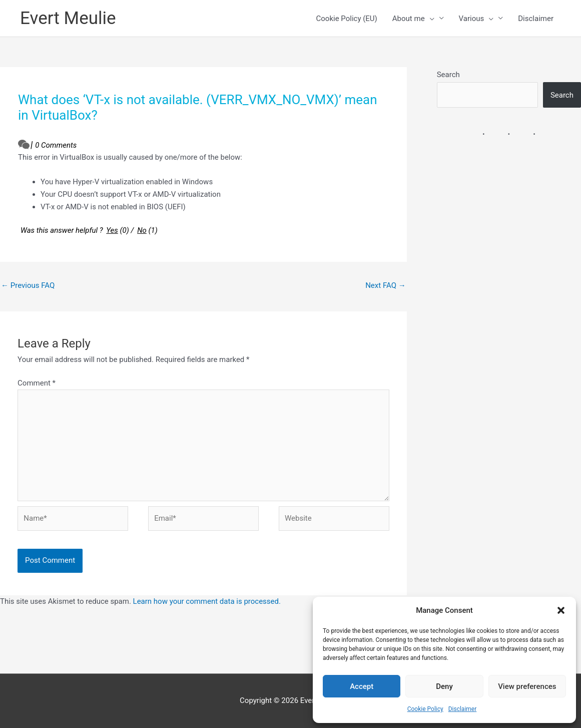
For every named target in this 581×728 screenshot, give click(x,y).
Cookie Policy (425, 709)
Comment (37, 383)
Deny (444, 686)
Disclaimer (463, 709)
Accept (362, 686)
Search (448, 75)
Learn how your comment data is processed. (207, 601)
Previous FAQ (28, 285)
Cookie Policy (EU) (347, 19)
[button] (561, 610)
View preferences (527, 686)
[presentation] (430, 19)
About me (413, 19)
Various (476, 19)
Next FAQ (386, 285)
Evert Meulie (68, 18)
